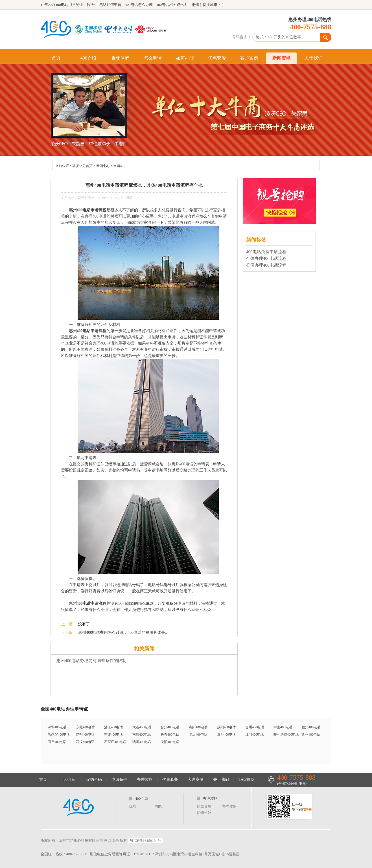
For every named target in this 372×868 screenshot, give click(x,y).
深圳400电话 (57, 727)
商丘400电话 (57, 742)
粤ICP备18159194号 (145, 840)
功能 (158, 806)
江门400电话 (255, 735)
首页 (56, 58)
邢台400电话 (226, 735)
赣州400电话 (142, 742)
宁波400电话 (113, 735)
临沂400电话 (198, 735)
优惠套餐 (217, 58)
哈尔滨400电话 (59, 735)
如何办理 (185, 58)
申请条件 (119, 780)
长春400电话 (170, 735)
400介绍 (88, 58)
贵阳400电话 (198, 727)
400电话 (163, 5)
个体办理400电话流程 (266, 258)
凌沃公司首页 (82, 166)
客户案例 (249, 58)
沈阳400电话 (170, 742)
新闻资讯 (281, 58)
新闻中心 (103, 166)
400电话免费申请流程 (266, 252)
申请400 (119, 166)
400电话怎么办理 (139, 5)
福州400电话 (311, 727)
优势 (133, 806)
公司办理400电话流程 (266, 265)
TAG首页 (246, 780)
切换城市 (210, 5)
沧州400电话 (311, 735)
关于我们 (314, 58)
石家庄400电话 (115, 742)
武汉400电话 (85, 742)
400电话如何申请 (108, 5)
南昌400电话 (142, 735)
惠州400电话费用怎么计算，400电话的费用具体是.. (123, 633)
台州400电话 (170, 727)
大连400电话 (142, 727)
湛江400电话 (113, 727)
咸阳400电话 (226, 727)
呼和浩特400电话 (286, 735)
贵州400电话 (255, 727)
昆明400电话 (85, 735)
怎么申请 (153, 58)
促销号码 (121, 58)
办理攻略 (145, 780)
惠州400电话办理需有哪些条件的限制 (91, 661)
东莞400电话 (85, 727)
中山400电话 (283, 727)
